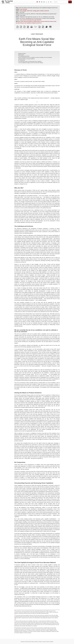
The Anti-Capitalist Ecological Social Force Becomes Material (31, 63)
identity (42, 11)
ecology (35, 11)
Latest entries (46, 642)
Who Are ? (21, 55)
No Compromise (22, 60)
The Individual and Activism (24, 56)
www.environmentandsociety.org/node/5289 (31, 20)
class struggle (23, 11)
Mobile (52, 642)
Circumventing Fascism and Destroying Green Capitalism (30, 61)
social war (47, 11)
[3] (48, 490)
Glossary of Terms (22, 54)
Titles (32, 642)
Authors (36, 642)
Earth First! (30, 11)
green (38, 11)
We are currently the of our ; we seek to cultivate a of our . (35, 57)
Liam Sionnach (24, 9)
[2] (39, 467)
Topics (40, 642)
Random (23, 642)
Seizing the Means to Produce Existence (26, 59)
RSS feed (28, 642)
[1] (54, 122)
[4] (29, 496)
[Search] (61, 2)
